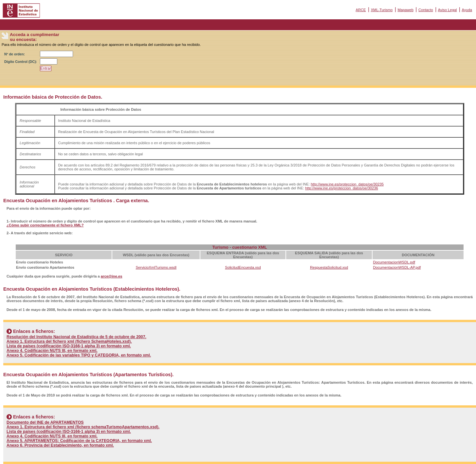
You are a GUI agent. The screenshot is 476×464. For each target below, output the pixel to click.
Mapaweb (405, 10)
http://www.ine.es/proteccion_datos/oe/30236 (342, 188)
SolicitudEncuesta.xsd (243, 267)
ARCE (361, 10)
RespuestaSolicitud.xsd (329, 267)
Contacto (426, 10)
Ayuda (467, 10)
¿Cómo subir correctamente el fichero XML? (45, 225)
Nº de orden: (15, 54)
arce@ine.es (112, 276)
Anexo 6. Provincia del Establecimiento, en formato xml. (60, 445)
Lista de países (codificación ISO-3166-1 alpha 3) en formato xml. (69, 346)
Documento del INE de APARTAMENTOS (45, 422)
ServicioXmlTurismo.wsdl (156, 267)
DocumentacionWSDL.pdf (394, 262)
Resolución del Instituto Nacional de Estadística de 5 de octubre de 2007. (76, 337)
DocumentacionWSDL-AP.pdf (397, 267)
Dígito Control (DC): (21, 62)
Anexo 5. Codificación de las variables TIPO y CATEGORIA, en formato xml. (79, 355)
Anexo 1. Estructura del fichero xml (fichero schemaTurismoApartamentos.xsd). (83, 427)
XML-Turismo (382, 10)
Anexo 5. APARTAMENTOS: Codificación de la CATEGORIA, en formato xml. (79, 441)
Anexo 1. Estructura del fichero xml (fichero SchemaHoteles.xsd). (69, 341)
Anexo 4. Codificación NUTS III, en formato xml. (52, 351)
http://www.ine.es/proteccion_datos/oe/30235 (347, 184)
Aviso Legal (448, 10)
